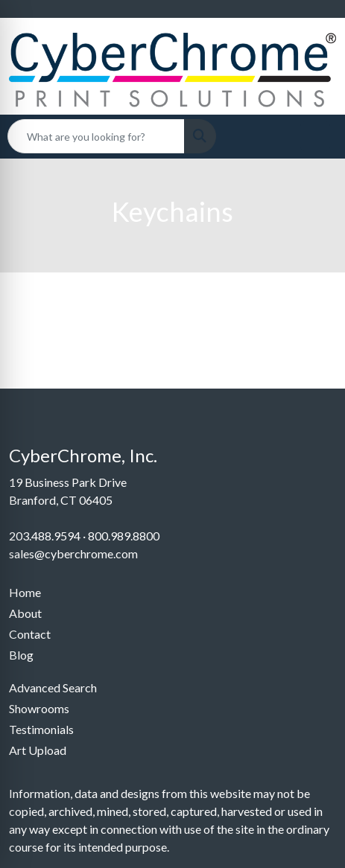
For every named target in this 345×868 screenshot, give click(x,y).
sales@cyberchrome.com (73, 553)
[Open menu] (315, 136)
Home (25, 592)
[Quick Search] (96, 136)
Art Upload (38, 750)
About (25, 613)
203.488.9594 (45, 536)
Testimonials (41, 729)
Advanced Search (53, 687)
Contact (30, 634)
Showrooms (39, 708)
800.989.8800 (124, 536)
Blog (21, 655)
